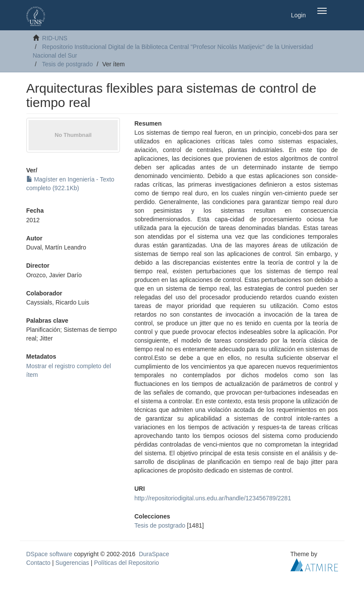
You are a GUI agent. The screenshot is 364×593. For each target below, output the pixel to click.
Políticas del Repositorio (126, 563)
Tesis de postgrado (68, 64)
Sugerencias (72, 563)
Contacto (39, 563)
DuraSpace (154, 554)
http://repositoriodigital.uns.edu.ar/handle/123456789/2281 (213, 498)
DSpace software (50, 554)
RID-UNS (55, 38)
